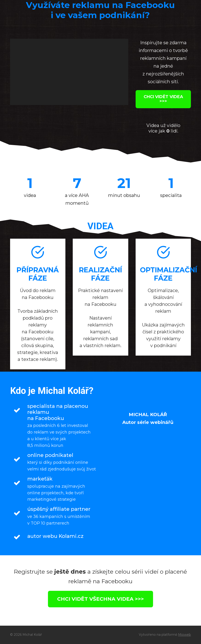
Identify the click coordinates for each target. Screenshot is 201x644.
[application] (69, 72)
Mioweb (184, 635)
